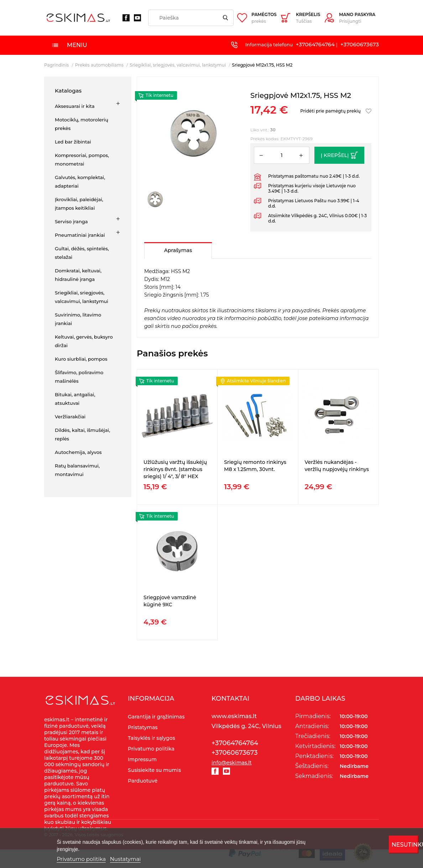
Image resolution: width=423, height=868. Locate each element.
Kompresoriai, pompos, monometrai (82, 160)
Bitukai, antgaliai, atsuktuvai (75, 399)
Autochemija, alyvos (78, 452)
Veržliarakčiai (70, 417)
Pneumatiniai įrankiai (80, 235)
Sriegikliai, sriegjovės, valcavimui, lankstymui (82, 297)
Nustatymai (126, 859)
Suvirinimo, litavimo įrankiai (78, 319)
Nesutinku (405, 845)
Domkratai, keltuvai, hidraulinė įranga (78, 275)
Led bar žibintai (73, 142)
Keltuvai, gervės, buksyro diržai (84, 341)
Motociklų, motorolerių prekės (82, 124)
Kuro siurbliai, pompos (81, 359)
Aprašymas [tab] (178, 250)
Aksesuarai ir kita (75, 106)
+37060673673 (360, 44)
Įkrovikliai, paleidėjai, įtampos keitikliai (79, 204)
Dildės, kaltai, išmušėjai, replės (82, 434)
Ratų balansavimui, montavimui (77, 470)
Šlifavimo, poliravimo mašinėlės (79, 377)
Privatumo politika (81, 859)
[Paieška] (191, 18)
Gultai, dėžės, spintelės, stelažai (82, 253)
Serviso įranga (71, 221)
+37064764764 (315, 44)
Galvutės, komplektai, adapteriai (80, 182)
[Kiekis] (282, 155)
